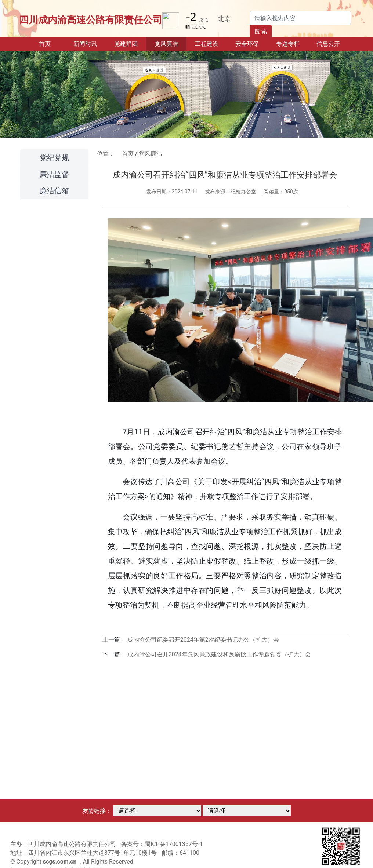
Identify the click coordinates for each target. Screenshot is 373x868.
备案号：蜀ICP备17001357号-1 (162, 844)
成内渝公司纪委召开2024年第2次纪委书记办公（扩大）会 (203, 640)
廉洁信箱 (54, 191)
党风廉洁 (151, 154)
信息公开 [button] (328, 44)
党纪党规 (54, 158)
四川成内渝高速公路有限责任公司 (91, 20)
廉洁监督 (54, 174)
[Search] (300, 18)
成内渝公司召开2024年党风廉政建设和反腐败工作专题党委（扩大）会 (219, 654)
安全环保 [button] (247, 44)
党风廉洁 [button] (166, 44)
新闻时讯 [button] (85, 44)
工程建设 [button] (207, 44)
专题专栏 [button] (288, 44)
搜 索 (261, 31)
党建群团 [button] (126, 44)
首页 (52, 43)
